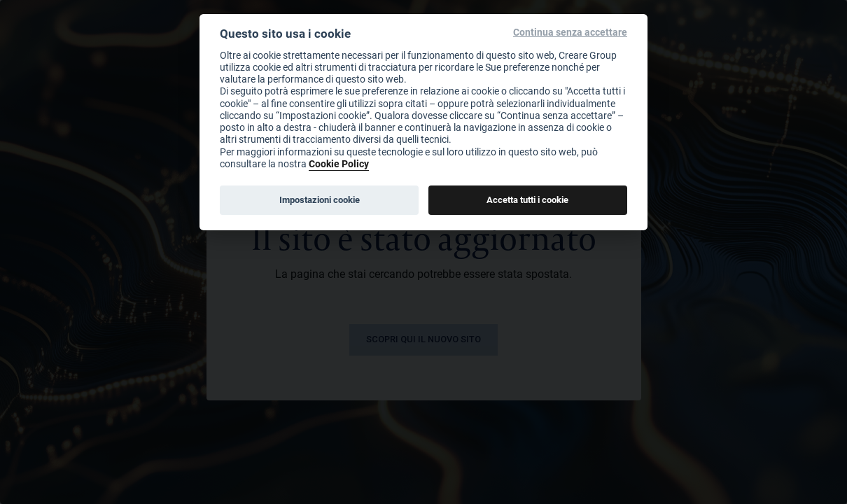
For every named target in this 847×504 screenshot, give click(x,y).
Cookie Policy (339, 163)
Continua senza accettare (570, 33)
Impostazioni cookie (320, 199)
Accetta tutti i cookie (527, 199)
